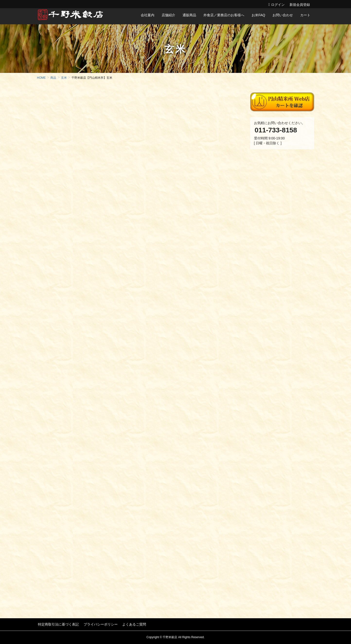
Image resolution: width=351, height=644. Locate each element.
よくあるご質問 (131, 624)
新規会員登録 (300, 5)
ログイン (278, 5)
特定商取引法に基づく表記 (57, 624)
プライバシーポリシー (98, 624)
